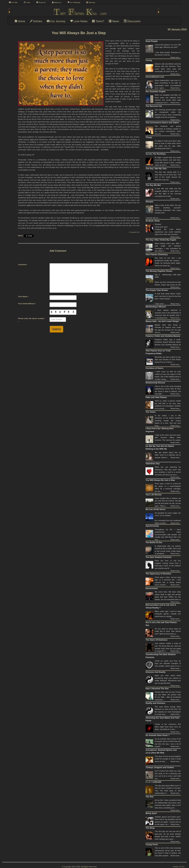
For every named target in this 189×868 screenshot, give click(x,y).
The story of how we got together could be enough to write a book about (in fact (168, 759)
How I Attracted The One (157, 689)
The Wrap (150, 828)
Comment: (22, 265)
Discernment (152, 588)
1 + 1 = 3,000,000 (153, 782)
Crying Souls (152, 844)
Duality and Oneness (155, 703)
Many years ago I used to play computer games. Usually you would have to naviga (168, 614)
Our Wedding (74, 2)
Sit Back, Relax (153, 221)
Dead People (152, 41)
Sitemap (91, 2)
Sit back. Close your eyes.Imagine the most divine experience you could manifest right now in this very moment (168, 229)
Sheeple (149, 202)
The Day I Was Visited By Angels (161, 240)
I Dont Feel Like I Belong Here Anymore (160, 430)
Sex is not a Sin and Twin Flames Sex (161, 624)
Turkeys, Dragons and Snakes (160, 767)
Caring (149, 60)
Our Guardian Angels (155, 92)
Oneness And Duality (155, 672)
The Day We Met (153, 185)
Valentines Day (153, 464)
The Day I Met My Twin (156, 169)
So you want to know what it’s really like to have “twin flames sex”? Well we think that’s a (168, 631)
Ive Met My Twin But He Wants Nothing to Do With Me (160, 448)
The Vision (151, 412)
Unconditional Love (155, 77)
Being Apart (151, 813)
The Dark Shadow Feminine (159, 557)
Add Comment (58, 251)
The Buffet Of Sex (154, 542)
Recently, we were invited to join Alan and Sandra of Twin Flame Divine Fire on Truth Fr (168, 360)
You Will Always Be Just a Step (160, 480)
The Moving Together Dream (159, 271)
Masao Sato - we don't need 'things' (162, 321)
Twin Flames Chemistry (157, 254)
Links (27, 2)
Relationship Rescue (155, 383)
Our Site (13, 2)
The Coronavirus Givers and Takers (162, 123)
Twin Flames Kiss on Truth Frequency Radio (158, 352)
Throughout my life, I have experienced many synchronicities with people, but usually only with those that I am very (168, 535)
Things (149, 137)
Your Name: (23, 297)
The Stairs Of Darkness (156, 640)
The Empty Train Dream (157, 290)
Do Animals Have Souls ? (157, 735)
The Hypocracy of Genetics (158, 574)
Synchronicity (152, 526)
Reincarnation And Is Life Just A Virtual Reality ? (161, 606)
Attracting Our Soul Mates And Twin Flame (162, 719)
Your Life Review (153, 495)
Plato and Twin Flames (156, 397)
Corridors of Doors (154, 368)
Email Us (41, 2)
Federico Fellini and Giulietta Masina (163, 336)
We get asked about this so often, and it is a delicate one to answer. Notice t (168, 455)
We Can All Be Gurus (155, 509)
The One (150, 797)
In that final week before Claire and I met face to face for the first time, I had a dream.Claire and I (168, 299)
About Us (57, 2)
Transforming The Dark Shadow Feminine (161, 656)
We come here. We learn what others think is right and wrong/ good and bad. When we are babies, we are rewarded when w (168, 597)
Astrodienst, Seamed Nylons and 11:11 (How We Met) (161, 751)
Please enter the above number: (31, 318)
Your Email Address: (27, 304)
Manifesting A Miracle (156, 307)
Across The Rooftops (156, 154)
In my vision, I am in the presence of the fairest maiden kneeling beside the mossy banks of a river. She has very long (168, 421)
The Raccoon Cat (154, 106)
